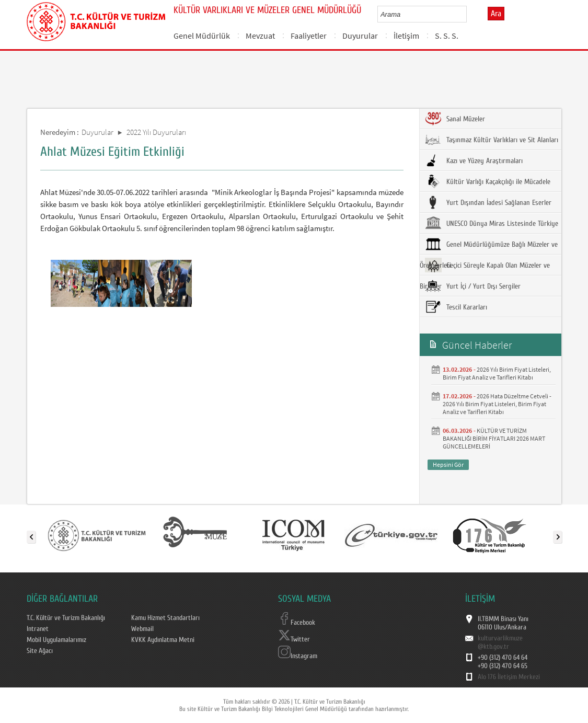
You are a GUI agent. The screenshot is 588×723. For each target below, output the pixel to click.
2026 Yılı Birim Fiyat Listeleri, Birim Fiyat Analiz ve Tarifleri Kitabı (497, 373)
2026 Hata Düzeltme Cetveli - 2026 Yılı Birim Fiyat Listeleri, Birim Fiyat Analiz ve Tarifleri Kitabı (497, 404)
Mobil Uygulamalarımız (56, 640)
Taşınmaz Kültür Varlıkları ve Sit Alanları (492, 140)
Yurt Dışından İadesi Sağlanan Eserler (488, 202)
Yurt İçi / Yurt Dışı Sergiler (473, 286)
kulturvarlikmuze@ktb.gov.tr (500, 642)
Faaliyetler (309, 36)
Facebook (297, 623)
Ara (496, 14)
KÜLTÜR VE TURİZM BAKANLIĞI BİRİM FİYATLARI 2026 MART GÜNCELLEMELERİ (494, 438)
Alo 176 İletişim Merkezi (509, 677)
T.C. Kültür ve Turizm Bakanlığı (66, 618)
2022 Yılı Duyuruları (156, 132)
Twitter (294, 639)
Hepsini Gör (448, 464)
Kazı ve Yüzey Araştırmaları (474, 160)
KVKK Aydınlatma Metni (163, 640)
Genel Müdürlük (202, 36)
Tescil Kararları (456, 307)
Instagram (298, 656)
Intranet (38, 629)
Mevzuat (260, 36)
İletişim (406, 36)
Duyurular (360, 36)
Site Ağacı (40, 651)
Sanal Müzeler (455, 119)
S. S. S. (447, 36)
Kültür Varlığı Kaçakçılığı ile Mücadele (488, 181)
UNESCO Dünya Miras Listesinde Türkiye (492, 223)
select (470, 14)
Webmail (142, 629)
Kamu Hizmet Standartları (165, 618)
